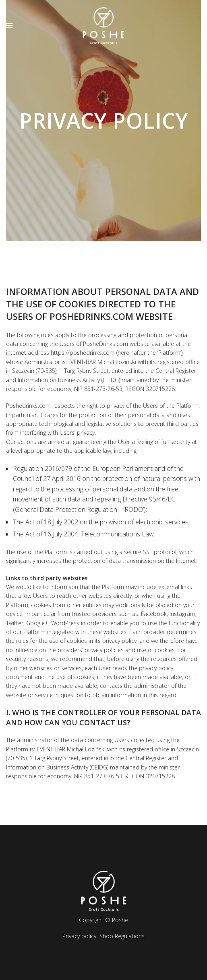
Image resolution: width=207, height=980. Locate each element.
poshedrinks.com (91, 316)
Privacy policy (79, 936)
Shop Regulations (122, 936)
